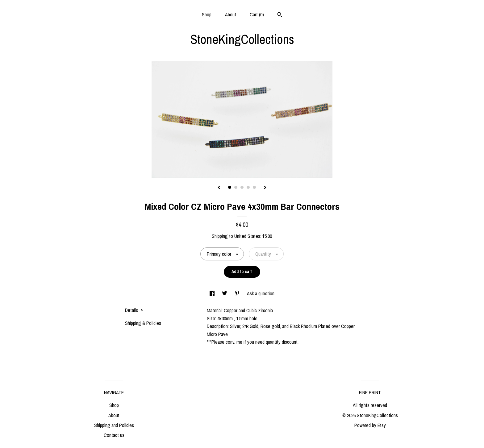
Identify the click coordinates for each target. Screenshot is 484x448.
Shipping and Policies (114, 425)
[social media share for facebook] (213, 293)
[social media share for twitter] (225, 293)
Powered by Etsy (370, 425)
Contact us (114, 435)
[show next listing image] (265, 188)
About (231, 15)
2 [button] (236, 187)
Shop (207, 15)
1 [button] (230, 187)
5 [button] (254, 187)
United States (247, 236)
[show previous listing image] (219, 188)
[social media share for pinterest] (238, 293)
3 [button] (242, 187)
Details (134, 310)
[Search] (280, 15)
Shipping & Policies (143, 323)
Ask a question (261, 293)
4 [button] (248, 187)
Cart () (257, 15)
